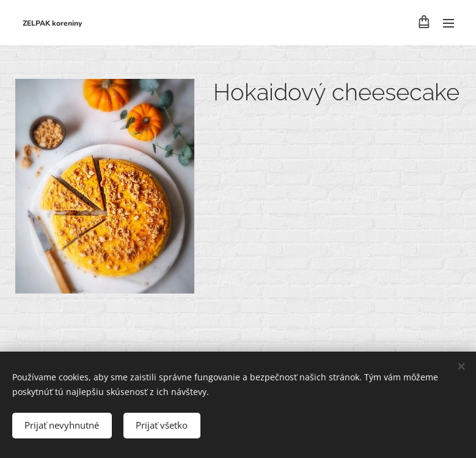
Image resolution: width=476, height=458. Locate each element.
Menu (449, 23)
